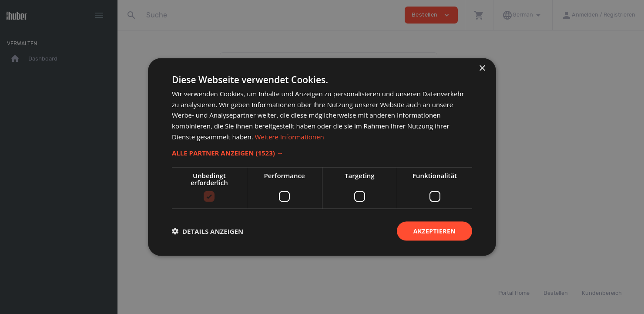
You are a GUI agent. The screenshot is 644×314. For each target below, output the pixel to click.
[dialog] (322, 157)
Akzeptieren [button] (434, 231)
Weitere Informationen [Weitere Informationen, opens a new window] (290, 136)
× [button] (482, 68)
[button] (322, 152)
